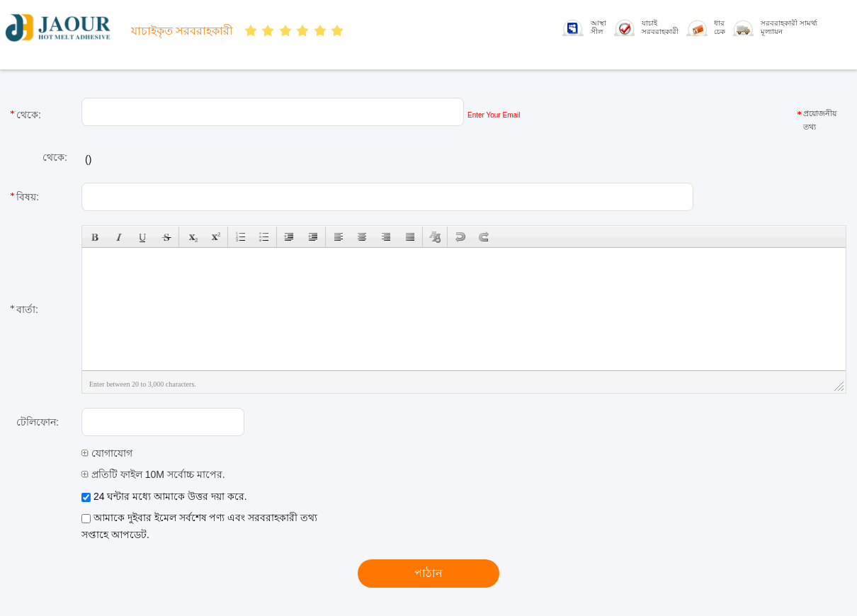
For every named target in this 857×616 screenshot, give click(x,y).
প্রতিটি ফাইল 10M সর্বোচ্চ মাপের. (153, 474)
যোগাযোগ (107, 453)
